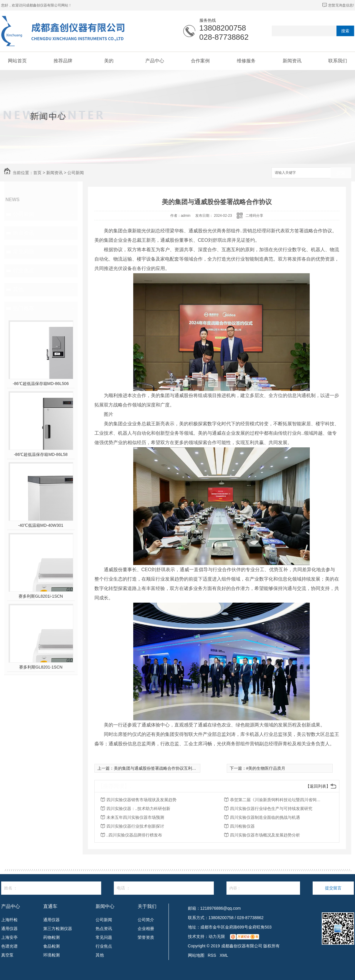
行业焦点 (24, 271)
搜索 (345, 31)
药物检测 (51, 937)
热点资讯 (24, 233)
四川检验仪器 (242, 826)
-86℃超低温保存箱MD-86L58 (41, 454)
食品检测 (51, 946)
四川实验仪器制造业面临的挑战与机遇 (265, 817)
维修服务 (246, 61)
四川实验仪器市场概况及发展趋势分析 (265, 835)
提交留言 (333, 888)
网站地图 (196, 955)
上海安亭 (9, 937)
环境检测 (51, 955)
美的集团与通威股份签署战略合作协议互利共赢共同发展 (165, 768)
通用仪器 (9, 929)
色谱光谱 (9, 946)
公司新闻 (76, 173)
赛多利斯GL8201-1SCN (41, 667)
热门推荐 (24, 308)
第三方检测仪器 (58, 929)
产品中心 (155, 61)
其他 (18, 289)
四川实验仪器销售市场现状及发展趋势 (141, 800)
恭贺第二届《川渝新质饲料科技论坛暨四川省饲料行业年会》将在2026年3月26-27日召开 (277, 800)
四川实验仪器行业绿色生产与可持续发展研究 (271, 809)
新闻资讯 (292, 61)
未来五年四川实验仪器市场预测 (135, 817)
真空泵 (7, 955)
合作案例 (200, 61)
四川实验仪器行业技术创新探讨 (135, 826)
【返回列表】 (318, 786)
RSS (212, 955)
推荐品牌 (63, 61)
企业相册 (146, 929)
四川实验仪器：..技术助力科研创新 (139, 809)
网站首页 (17, 61)
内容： (263, 888)
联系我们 (338, 61)
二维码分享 (254, 216)
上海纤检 (9, 920)
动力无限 (217, 936)
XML (224, 955)
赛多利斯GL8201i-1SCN (41, 596)
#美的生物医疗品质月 (266, 768)
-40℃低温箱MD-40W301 (41, 525)
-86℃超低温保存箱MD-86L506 (41, 384)
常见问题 (24, 252)
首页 (37, 173)
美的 (109, 61)
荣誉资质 (146, 937)
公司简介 (146, 920)
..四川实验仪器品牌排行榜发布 (134, 835)
